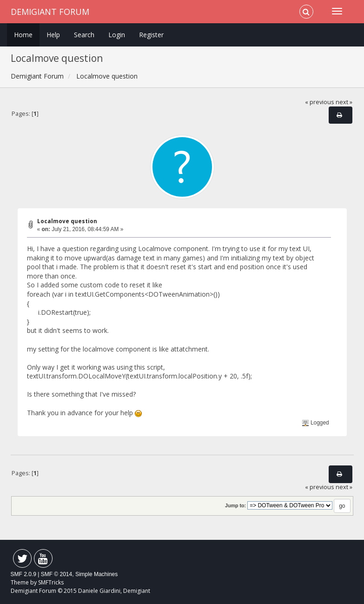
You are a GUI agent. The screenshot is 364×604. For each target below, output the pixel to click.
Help (53, 35)
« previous (320, 102)
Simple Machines (96, 574)
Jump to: (235, 505)
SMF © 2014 (57, 574)
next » (344, 102)
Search (84, 35)
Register (151, 35)
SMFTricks (51, 582)
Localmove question (67, 221)
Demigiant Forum (50, 12)
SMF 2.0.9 (23, 574)
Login (117, 35)
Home (23, 35)
